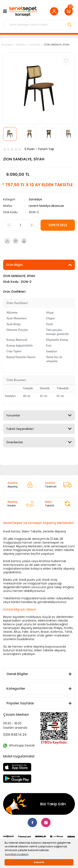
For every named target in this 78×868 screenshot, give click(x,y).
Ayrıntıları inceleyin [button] (17, 854)
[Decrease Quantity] (9, 225)
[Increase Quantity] (32, 225)
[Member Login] (55, 11)
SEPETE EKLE (58, 225)
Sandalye (35, 199)
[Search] (39, 25)
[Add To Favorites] (66, 61)
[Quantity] (20, 225)
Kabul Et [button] (39, 862)
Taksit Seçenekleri (20, 429)
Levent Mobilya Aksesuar (46, 206)
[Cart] (70, 11)
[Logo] (23, 11)
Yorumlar (13, 415)
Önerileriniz (15, 442)
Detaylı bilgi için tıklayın (20, 609)
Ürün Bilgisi (14, 265)
